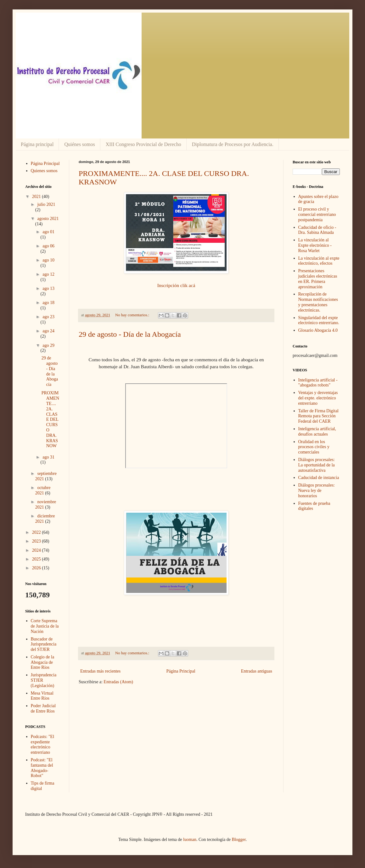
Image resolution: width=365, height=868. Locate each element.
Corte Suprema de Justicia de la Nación (45, 626)
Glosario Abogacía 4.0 (318, 330)
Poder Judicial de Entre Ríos (43, 708)
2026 (37, 568)
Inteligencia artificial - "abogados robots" (318, 383)
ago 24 (48, 331)
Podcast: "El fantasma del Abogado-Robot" (42, 768)
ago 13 (48, 288)
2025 (37, 559)
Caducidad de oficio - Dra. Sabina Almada (317, 230)
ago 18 (48, 303)
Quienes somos (44, 171)
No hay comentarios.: (133, 315)
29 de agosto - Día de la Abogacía (130, 334)
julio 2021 (46, 204)
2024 (37, 550)
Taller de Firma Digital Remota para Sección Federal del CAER (318, 416)
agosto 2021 (48, 219)
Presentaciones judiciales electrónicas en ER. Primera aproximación (318, 279)
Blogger (239, 840)
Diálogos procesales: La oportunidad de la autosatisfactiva (317, 465)
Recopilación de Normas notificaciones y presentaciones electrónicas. (318, 302)
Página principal (37, 144)
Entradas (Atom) (118, 682)
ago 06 (48, 246)
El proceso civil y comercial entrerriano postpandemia (317, 214)
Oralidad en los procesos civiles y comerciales (314, 447)
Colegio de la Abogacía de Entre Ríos (43, 662)
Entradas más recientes (100, 671)
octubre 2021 (43, 490)
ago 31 (48, 457)
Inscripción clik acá (176, 285)
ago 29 (48, 345)
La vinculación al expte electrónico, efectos (319, 261)
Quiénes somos (79, 144)
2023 (37, 541)
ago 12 (48, 274)
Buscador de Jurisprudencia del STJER (44, 644)
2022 (37, 532)
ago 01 (48, 232)
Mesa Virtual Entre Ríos (42, 696)
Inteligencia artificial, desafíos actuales (317, 431)
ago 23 (48, 317)
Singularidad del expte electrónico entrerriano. (319, 320)
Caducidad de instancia (319, 478)
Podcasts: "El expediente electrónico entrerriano (43, 744)
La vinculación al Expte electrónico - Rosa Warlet (315, 245)
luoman (190, 840)
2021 (37, 197)
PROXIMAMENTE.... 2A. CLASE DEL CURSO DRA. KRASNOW (50, 419)
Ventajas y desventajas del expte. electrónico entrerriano (318, 398)
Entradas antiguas (257, 671)
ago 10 (48, 260)
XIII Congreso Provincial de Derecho (143, 144)
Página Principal (181, 671)
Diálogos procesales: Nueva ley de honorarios (317, 490)
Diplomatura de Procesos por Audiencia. (233, 144)
